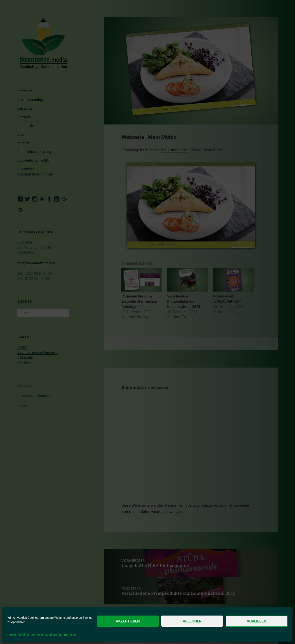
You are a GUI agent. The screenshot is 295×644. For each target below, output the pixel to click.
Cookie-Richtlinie (18, 635)
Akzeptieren (128, 621)
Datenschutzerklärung (46, 635)
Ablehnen (192, 621)
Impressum (71, 635)
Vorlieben (257, 621)
